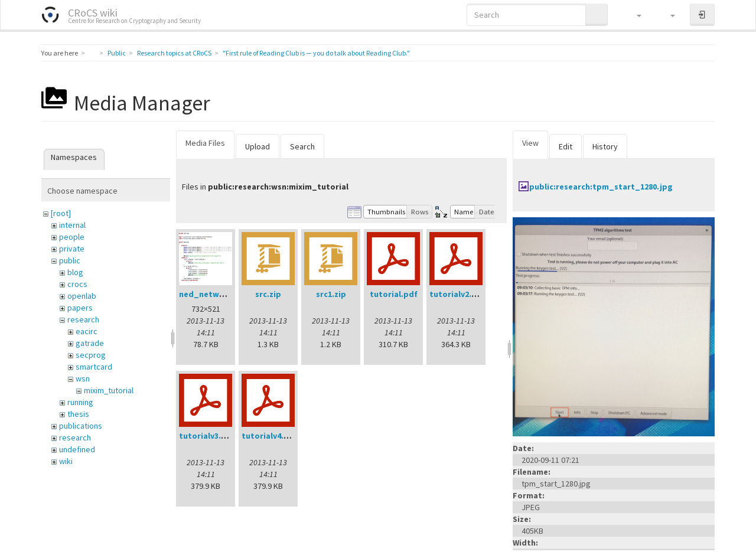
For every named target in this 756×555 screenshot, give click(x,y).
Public (117, 53)
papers (80, 308)
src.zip (268, 294)
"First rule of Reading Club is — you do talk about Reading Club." (316, 53)
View (530, 143)
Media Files (205, 143)
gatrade (90, 343)
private (72, 249)
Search (302, 146)
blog (75, 272)
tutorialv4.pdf (270, 436)
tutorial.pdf (394, 294)
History (605, 146)
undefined (77, 449)
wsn (83, 378)
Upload (258, 146)
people (72, 237)
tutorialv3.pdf (207, 436)
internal (72, 225)
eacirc (87, 331)
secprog (91, 355)
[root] (61, 213)
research (83, 319)
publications (81, 426)
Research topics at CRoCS (174, 53)
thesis (78, 414)
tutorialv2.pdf (457, 294)
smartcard (94, 367)
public (70, 260)
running (80, 402)
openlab (82, 296)
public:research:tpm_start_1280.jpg (601, 187)
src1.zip (331, 294)
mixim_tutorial (109, 390)
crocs (77, 284)
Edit (566, 146)
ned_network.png (215, 294)
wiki (66, 461)
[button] (633, 15)
